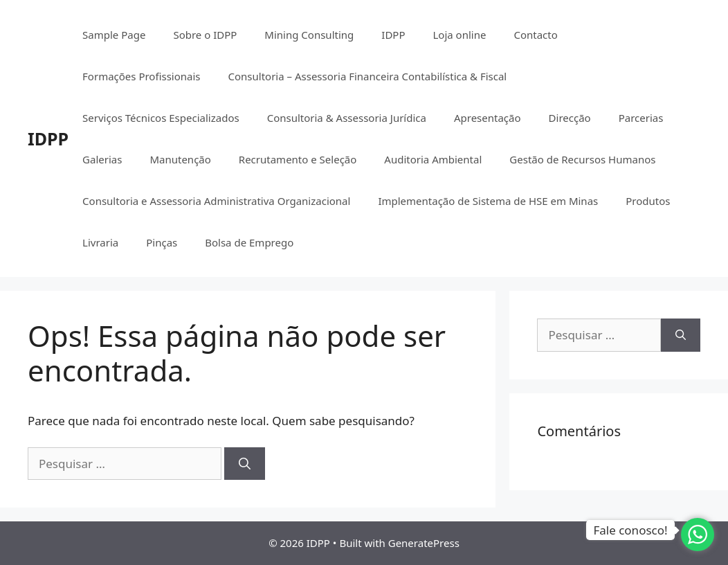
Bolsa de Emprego (249, 242)
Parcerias (641, 118)
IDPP (48, 138)
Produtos (648, 201)
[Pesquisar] (245, 464)
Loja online (459, 35)
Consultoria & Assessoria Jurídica (347, 118)
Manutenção (180, 159)
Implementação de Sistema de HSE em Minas (488, 201)
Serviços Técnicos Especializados (161, 118)
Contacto (535, 35)
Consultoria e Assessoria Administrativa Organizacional (216, 201)
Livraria (100, 242)
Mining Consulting (309, 35)
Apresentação (488, 118)
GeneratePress (424, 543)
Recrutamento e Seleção (298, 159)
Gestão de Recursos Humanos (582, 159)
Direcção (570, 118)
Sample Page (114, 35)
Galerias (102, 159)
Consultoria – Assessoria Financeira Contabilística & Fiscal (368, 76)
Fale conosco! (630, 530)
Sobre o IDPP (205, 35)
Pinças (162, 242)
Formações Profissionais (141, 76)
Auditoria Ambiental (433, 159)
